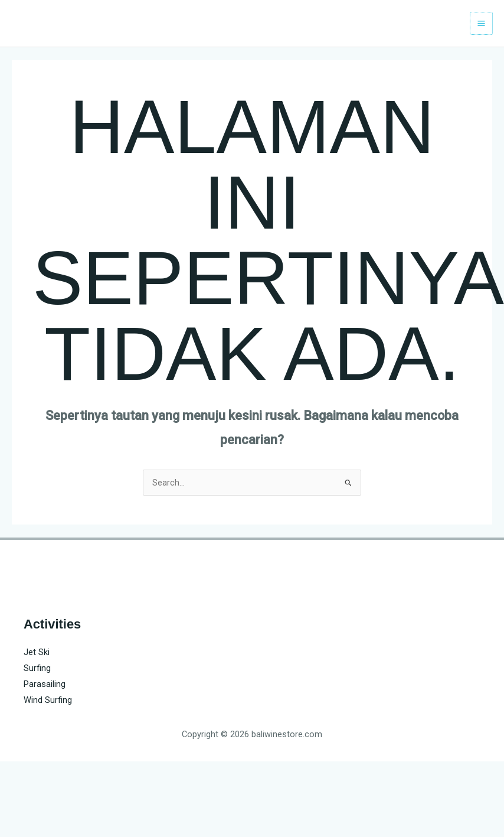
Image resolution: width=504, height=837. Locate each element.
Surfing (37, 668)
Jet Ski (37, 652)
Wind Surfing (48, 700)
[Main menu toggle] (481, 23)
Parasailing (45, 684)
